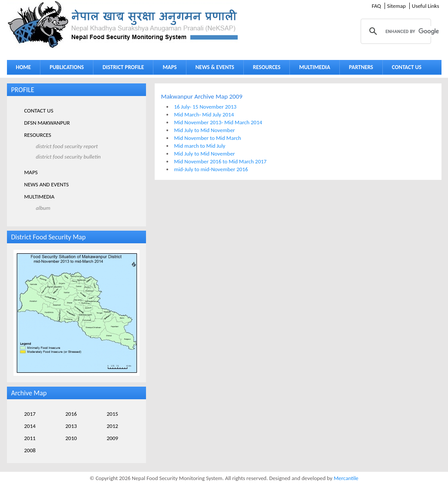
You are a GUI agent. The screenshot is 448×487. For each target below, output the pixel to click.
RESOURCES (265, 69)
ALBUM (43, 208)
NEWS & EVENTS (215, 67)
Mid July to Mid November (205, 130)
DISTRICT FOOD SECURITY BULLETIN (68, 157)
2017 (30, 414)
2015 (113, 414)
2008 (30, 450)
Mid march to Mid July (200, 146)
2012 (113, 426)
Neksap (123, 25)
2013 (71, 426)
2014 (30, 426)
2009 (113, 438)
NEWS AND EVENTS (47, 184)
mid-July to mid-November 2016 (211, 169)
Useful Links (426, 6)
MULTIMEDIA (312, 69)
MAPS (168, 69)
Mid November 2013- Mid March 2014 (218, 122)
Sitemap (397, 6)
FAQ (376, 6)
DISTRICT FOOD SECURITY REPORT (67, 146)
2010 (71, 438)
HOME (24, 67)
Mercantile (346, 478)
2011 (30, 438)
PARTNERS (361, 67)
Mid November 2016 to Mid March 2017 (221, 161)
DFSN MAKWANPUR (47, 123)
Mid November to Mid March (208, 138)
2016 (71, 414)
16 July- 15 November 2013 (206, 107)
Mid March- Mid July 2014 (204, 114)
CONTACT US (407, 67)
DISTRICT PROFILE (121, 69)
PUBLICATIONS (65, 69)
